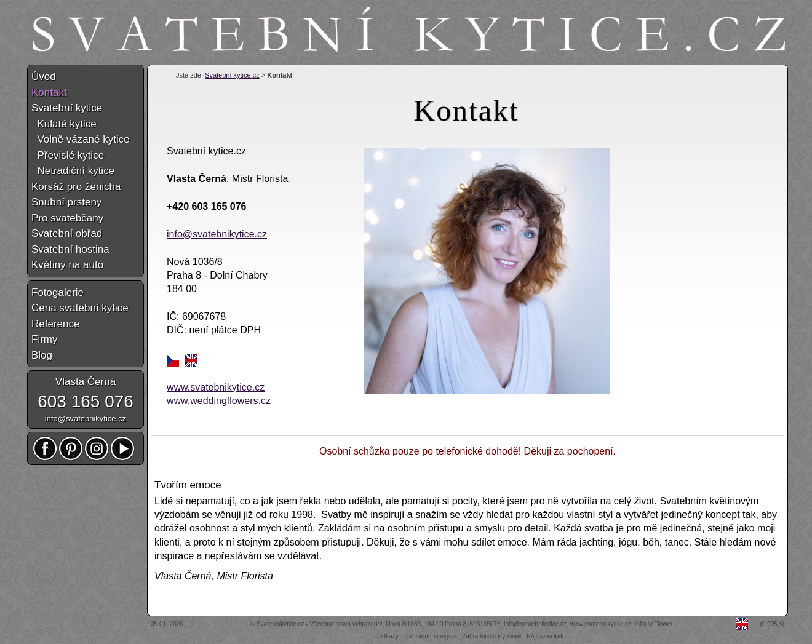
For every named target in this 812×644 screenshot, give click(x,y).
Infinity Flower (654, 624)
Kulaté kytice (64, 124)
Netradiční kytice (73, 171)
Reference (55, 324)
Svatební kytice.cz (232, 75)
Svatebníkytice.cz (281, 624)
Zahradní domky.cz (431, 636)
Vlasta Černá (86, 382)
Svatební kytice (67, 108)
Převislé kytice (68, 155)
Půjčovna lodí (545, 636)
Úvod (44, 77)
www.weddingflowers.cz (219, 401)
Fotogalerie (58, 292)
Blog (42, 355)
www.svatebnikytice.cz (216, 387)
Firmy (44, 339)
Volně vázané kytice (81, 139)
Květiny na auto (67, 265)
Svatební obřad (67, 233)
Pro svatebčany (67, 218)
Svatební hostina (70, 249)
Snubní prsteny (66, 202)
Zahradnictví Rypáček (492, 636)
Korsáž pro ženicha (76, 187)
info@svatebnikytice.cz (217, 234)
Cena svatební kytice (80, 308)
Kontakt (49, 93)
